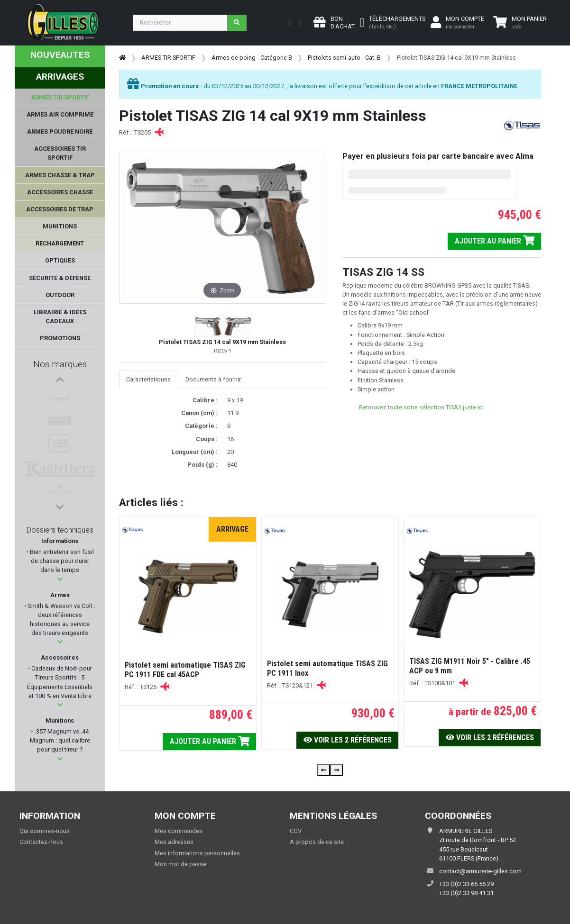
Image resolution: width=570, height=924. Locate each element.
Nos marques (60, 364)
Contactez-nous (41, 842)
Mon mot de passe (180, 864)
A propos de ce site (317, 842)
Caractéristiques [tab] (148, 379)
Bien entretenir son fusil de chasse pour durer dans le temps (61, 563)
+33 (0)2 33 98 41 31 (466, 893)
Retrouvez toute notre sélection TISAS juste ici (421, 407)
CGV (296, 831)
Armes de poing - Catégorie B (252, 58)
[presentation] (324, 770)
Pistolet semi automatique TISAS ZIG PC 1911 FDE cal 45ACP (185, 670)
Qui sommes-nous (45, 831)
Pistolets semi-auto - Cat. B (344, 58)
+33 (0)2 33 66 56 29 (466, 884)
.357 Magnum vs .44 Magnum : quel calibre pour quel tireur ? (60, 743)
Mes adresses (174, 842)
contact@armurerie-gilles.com (480, 871)
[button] (60, 582)
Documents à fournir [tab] (213, 379)
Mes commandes (179, 831)
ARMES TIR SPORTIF (168, 58)
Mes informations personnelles (197, 853)
